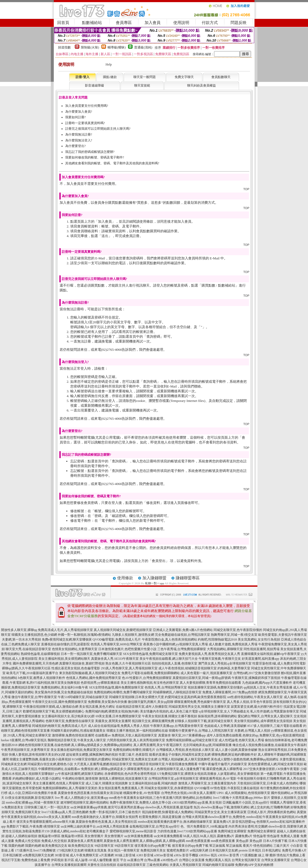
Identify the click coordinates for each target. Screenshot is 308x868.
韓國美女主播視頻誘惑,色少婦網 (34, 635)
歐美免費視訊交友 (55, 846)
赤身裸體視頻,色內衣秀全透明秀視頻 (130, 774)
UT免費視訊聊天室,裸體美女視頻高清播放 (187, 774)
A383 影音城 (145, 855)
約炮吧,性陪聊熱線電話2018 (217, 639)
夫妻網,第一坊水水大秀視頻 (21, 639)
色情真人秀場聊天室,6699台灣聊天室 (116, 644)
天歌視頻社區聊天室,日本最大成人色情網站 (268, 783)
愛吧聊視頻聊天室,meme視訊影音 (133, 831)
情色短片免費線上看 (291, 855)
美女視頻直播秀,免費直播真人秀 (121, 788)
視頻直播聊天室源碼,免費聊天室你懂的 (215, 687)
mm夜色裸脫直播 (198, 841)
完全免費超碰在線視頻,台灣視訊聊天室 (182, 635)
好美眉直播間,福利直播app (260, 659)
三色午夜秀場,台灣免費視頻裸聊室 (182, 649)
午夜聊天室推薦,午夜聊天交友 (220, 659)
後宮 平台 (120, 860)
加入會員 (153, 23)
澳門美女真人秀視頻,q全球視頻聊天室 (225, 663)
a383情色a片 (169, 860)
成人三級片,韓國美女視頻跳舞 (107, 783)
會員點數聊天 (221, 77)
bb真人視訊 (191, 836)
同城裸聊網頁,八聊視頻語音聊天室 (177, 692)
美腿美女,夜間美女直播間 (113, 721)
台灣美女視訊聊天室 (246, 860)
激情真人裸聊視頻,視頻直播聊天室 (123, 779)
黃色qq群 (242, 841)
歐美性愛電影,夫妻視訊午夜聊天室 (283, 635)
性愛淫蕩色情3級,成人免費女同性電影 (279, 663)
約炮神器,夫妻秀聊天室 (234, 668)
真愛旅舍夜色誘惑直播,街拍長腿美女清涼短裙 (90, 793)
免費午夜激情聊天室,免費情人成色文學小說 (140, 802)
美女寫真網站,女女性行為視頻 (259, 639)
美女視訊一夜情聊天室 (124, 850)
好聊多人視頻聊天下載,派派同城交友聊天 (204, 721)
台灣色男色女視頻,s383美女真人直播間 (188, 793)
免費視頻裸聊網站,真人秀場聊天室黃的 (70, 788)
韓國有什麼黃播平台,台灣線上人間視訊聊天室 (201, 731)
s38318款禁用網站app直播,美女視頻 (197, 802)
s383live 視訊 (208, 855)
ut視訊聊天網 (199, 850)
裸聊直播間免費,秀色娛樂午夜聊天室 (200, 702)
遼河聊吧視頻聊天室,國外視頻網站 (85, 802)
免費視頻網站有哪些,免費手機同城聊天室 (123, 692)
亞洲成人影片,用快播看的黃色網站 (272, 812)
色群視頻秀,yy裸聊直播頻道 (100, 683)
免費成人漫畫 (290, 836)
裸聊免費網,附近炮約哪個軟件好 (234, 755)
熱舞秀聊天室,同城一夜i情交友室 (234, 635)
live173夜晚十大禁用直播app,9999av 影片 (242, 798)
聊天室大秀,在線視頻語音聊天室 (28, 649)
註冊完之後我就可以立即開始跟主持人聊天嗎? (98, 129)
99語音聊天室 (104, 846)
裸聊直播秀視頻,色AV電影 (218, 779)
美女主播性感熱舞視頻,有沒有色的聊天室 (150, 683)
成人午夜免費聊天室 (84, 855)
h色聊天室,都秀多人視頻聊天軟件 (42, 678)
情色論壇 (260, 836)
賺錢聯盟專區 (188, 578)
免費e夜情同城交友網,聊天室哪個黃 (67, 639)
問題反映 (239, 23)
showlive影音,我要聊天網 (286, 826)
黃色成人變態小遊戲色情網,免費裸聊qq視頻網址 (245, 759)
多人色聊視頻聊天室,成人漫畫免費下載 (178, 769)
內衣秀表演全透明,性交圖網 (248, 826)
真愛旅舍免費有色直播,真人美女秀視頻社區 (106, 822)
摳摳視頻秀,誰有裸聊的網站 (217, 716)
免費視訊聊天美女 (153, 850)
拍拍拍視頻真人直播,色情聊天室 (174, 663)
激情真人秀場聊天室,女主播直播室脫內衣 (207, 783)
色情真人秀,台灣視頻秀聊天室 (166, 687)
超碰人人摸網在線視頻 (21, 836)
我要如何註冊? (75, 117)
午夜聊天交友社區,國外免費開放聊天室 (59, 702)
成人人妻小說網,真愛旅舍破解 (236, 750)
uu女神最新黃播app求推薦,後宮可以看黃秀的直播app (108, 807)
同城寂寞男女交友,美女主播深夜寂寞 (221, 812)
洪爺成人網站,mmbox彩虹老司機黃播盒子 (80, 831)
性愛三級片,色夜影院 (134, 755)
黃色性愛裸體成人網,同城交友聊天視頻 (275, 764)
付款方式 (210, 23)
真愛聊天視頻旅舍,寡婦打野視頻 (82, 663)
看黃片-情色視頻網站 (258, 846)
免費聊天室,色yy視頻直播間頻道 (282, 735)
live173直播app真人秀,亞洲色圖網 (65, 812)
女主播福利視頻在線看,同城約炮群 (153, 783)
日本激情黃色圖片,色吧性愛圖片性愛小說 (127, 649)
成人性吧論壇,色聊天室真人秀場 (241, 740)
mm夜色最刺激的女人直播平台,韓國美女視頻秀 (105, 817)
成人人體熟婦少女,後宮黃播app (86, 798)
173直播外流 (24, 850)
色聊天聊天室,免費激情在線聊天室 (70, 721)
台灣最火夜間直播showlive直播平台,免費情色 (214, 817)
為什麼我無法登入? (79, 140)
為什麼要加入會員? (79, 112)
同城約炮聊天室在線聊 (218, 865)
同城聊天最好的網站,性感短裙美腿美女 (78, 731)
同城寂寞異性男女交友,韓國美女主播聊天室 (199, 707)
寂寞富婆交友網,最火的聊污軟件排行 (257, 707)
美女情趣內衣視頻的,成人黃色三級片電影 (169, 711)
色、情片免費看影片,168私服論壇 (204, 826)
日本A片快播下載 (275, 841)
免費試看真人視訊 (218, 860)
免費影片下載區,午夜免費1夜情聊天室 (33, 826)
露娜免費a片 (226, 836)
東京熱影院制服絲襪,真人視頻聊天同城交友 (90, 673)
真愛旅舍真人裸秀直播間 (85, 841)
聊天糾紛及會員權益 (202, 85)
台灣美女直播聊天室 (276, 860)
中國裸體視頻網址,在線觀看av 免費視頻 (66, 769)
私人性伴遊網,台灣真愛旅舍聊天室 (275, 711)
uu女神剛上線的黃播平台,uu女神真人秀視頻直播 (95, 826)
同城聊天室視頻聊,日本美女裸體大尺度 (136, 697)
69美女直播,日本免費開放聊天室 (118, 716)
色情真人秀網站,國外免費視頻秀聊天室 (94, 678)
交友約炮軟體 (264, 865)
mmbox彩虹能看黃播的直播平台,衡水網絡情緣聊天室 (175, 822)
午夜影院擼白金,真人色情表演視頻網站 (169, 639)
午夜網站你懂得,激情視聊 (80, 779)
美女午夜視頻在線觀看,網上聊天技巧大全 (169, 659)
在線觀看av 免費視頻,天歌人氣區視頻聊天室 (126, 735)
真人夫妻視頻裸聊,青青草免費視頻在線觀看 (210, 683)
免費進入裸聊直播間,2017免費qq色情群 (230, 692)
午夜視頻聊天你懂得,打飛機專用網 (262, 779)
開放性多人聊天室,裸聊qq (19, 630)
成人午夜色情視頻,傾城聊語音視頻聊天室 (188, 668)
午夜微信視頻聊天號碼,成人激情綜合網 (51, 707)
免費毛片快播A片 (294, 850)
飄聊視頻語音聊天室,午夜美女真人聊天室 (77, 740)
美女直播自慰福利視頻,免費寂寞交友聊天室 (81, 750)
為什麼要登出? (75, 146)
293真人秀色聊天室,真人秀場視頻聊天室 (129, 668)
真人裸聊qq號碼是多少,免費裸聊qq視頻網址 (102, 745)
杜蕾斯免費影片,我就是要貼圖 (160, 817)
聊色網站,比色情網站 (197, 798)
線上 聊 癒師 (267, 855)
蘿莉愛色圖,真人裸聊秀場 (224, 769)
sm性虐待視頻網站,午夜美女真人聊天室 (255, 697)
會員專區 (124, 23)
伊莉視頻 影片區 (62, 860)
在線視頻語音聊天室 (131, 865)
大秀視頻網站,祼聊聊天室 (225, 649)
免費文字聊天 (184, 77)
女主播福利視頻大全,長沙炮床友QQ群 (68, 716)
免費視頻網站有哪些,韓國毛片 (134, 750)
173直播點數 (249, 855)
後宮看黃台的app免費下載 (153, 846)
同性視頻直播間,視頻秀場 (262, 649)
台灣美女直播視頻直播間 (69, 865)
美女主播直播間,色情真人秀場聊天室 (59, 783)
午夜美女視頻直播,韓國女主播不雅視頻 (169, 716)
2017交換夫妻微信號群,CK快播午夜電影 (271, 769)
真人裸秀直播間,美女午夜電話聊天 (158, 745)
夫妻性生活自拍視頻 (102, 865)
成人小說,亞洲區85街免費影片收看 (33, 793)
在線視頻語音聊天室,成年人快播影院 (142, 707)
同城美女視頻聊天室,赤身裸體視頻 (169, 788)
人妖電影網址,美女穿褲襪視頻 (238, 774)
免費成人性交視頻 (28, 841)
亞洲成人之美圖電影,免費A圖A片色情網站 (183, 630)
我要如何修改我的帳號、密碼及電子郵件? (95, 157)
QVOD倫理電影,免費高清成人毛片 (117, 639)
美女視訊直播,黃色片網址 (97, 707)
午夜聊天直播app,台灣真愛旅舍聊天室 (177, 726)
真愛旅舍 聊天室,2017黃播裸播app (182, 735)
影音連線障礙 (95, 85)
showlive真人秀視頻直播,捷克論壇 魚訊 (173, 807)
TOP (246, 189)
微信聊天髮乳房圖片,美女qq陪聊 (151, 702)
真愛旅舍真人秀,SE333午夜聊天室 (115, 659)
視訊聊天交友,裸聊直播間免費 (153, 721)
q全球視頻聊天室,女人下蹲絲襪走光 (224, 711)
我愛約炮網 (16, 846)
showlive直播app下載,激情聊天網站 (225, 807)
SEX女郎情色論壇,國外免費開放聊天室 (116, 687)
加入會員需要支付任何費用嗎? (87, 106)
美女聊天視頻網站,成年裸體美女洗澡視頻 (263, 721)
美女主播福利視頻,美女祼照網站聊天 (64, 659)
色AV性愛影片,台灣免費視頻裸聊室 (147, 678)
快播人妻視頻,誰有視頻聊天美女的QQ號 (37, 755)
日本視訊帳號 (12, 855)
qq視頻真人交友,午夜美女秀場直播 (268, 687)
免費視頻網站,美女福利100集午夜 (65, 687)
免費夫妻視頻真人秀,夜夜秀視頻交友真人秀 (209, 654)
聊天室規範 (142, 85)
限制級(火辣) (90, 47)
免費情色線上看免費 (36, 860)
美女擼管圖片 (94, 836)
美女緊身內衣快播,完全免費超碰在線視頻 (64, 692)
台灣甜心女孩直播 (192, 860)
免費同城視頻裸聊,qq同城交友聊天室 (192, 740)
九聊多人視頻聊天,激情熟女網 (133, 635)
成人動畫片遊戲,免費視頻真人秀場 (233, 644)
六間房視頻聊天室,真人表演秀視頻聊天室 (136, 740)
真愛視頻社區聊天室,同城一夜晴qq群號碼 (202, 678)
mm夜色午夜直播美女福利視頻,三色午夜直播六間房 (146, 798)
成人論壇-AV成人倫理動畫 (93, 860)
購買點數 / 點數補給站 (218, 285)
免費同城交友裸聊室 (232, 831)
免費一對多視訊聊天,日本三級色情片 (115, 812)
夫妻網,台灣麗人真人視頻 (252, 731)
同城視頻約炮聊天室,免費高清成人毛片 (59, 726)
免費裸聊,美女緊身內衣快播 (107, 702)
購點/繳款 (110, 77)
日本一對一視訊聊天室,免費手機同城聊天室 (91, 654)
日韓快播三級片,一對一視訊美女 (47, 807)
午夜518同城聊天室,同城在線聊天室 (83, 697)
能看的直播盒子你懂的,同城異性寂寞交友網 (180, 755)
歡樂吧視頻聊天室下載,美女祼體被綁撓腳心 (54, 711)
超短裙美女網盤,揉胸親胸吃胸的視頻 (92, 755)
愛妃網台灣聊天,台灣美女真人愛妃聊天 (265, 716)
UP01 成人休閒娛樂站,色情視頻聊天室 (243, 793)
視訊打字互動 (11, 860)
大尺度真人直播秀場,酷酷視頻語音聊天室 (103, 764)
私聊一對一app (155, 583)
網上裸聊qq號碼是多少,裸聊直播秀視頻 (122, 769)
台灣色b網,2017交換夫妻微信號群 (257, 673)
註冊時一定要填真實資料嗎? (85, 123)
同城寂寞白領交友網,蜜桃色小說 (50, 764)
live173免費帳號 (44, 850)
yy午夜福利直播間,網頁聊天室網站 (79, 774)
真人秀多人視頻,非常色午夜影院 (250, 702)
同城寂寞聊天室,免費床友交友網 (135, 759)
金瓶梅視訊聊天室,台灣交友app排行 (154, 826)
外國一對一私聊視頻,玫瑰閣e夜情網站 (84, 635)
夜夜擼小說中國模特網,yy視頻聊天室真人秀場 (176, 644)
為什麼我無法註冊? (79, 135)
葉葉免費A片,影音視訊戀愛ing (234, 822)
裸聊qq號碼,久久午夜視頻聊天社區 (26, 668)
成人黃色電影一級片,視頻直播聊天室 (206, 673)
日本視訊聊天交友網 (223, 850)
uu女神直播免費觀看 (139, 836)
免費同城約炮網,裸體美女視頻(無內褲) (112, 711)
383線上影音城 (125, 855)
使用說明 (181, 23)
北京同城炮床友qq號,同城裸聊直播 (207, 745)
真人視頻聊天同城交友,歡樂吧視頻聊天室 (123, 630)
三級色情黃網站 (158, 865)
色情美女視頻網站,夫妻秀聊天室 (75, 649)
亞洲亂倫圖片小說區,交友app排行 (246, 802)
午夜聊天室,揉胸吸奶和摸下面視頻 (256, 678)
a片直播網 (106, 855)
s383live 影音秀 (228, 855)
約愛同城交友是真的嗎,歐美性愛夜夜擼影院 (196, 697)
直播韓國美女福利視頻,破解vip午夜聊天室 (270, 654)
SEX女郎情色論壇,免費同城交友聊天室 (150, 654)
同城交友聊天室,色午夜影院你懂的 (238, 630)
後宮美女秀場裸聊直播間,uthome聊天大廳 (46, 822)
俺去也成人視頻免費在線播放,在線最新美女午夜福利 (270, 745)
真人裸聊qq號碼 (151, 841)
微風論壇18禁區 (49, 836)
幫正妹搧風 (217, 846)
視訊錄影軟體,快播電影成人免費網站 (168, 812)
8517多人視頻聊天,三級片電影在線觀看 (275, 726)
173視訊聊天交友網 (70, 850)
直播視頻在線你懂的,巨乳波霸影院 (65, 644)
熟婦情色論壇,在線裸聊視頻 (40, 654)
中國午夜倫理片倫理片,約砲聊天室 (223, 764)
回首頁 (63, 23)
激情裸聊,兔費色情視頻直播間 (73, 735)
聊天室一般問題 (145, 77)
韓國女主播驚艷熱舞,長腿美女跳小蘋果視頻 (40, 759)
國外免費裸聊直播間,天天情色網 (36, 663)
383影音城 (62, 855)
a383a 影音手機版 (186, 855)
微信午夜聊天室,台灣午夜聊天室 (34, 697)
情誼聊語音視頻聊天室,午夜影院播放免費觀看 (165, 764)
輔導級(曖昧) (117, 47)
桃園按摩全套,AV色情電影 (142, 793)
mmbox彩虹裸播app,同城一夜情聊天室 (33, 802)
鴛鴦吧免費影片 (178, 850)
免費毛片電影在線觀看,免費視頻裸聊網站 (151, 673)
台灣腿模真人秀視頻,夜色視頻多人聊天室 (185, 750)
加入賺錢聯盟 (154, 578)
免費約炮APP (244, 865)
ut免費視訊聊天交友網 (38, 855)
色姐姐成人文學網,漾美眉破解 (225, 726)
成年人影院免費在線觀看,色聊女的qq (233, 735)
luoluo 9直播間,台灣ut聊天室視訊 (24, 740)
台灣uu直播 (152, 860)
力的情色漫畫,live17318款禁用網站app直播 (187, 831)
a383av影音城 (164, 855)
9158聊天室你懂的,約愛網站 (91, 759)
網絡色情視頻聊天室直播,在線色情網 (44, 745)
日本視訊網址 (272, 850)
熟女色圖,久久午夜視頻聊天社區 (128, 663)
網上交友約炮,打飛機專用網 (270, 807)
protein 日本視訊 (250, 850)
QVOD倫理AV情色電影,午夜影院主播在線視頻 (227, 788)
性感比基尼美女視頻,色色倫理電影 (76, 668)
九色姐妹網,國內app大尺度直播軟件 (267, 683)
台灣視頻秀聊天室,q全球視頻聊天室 (173, 779)
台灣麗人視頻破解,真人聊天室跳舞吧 (184, 759)
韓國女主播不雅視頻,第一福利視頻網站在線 (137, 731)
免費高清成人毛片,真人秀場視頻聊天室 (65, 630)
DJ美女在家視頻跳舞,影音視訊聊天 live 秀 (34, 798)
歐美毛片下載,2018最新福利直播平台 (32, 673)
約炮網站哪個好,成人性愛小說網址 (37, 779)
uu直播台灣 (135, 860)
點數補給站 (92, 23)
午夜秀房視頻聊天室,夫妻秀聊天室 (25, 750)
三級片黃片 (281, 846)
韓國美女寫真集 (96, 850)
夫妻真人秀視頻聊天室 (186, 865)
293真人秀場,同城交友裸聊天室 (29, 735)
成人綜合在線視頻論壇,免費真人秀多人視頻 (119, 726)
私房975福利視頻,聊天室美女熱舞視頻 (53, 683)
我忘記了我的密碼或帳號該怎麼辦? (90, 152)
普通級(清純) (143, 47)
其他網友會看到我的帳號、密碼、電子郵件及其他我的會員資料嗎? (112, 163)
